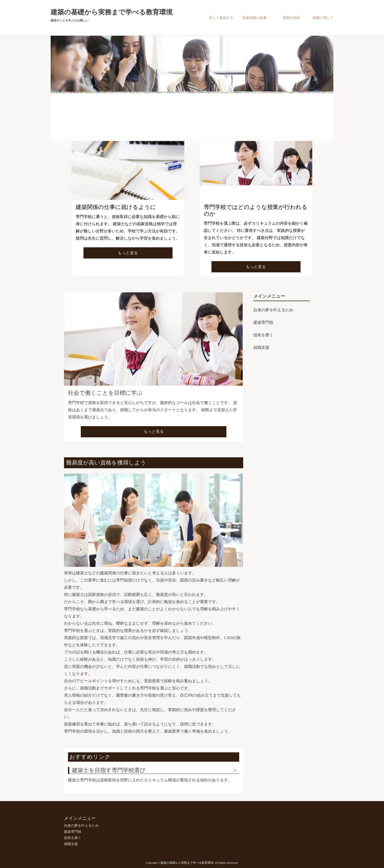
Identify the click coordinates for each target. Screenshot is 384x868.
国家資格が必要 (255, 18)
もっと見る (128, 253)
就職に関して (323, 18)
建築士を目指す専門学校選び (109, 770)
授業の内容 (291, 18)
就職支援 (261, 348)
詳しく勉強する (221, 18)
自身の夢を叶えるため (273, 310)
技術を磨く (263, 335)
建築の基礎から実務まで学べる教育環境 (112, 12)
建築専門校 (263, 322)
